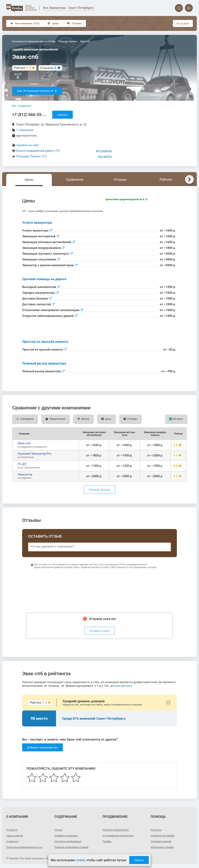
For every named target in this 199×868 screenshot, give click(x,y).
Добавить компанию (66, 836)
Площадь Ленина (28, 156)
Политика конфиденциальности (24, 847)
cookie (80, 860)
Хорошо (139, 860)
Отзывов (48, 68)
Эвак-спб (24, 443)
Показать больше (99, 490)
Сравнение (75, 179)
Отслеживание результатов (118, 836)
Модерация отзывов (162, 847)
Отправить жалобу (161, 841)
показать (63, 115)
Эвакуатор (25, 474)
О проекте (12, 830)
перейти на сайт (28, 145)
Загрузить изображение (68, 841)
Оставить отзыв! (100, 631)
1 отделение (25, 130)
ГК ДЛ (22, 464)
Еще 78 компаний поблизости (37, 91)
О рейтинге (12, 841)
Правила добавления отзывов (71, 847)
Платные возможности (116, 830)
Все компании (25, 23)
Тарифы (107, 841)
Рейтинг (166, 179)
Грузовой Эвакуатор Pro (34, 454)
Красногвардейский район (35, 151)
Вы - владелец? (22, 106)
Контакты (156, 830)
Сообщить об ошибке (162, 836)
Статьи (58, 830)
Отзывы (74, 23)
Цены (53, 23)
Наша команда (15, 836)
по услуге (183, 24)
